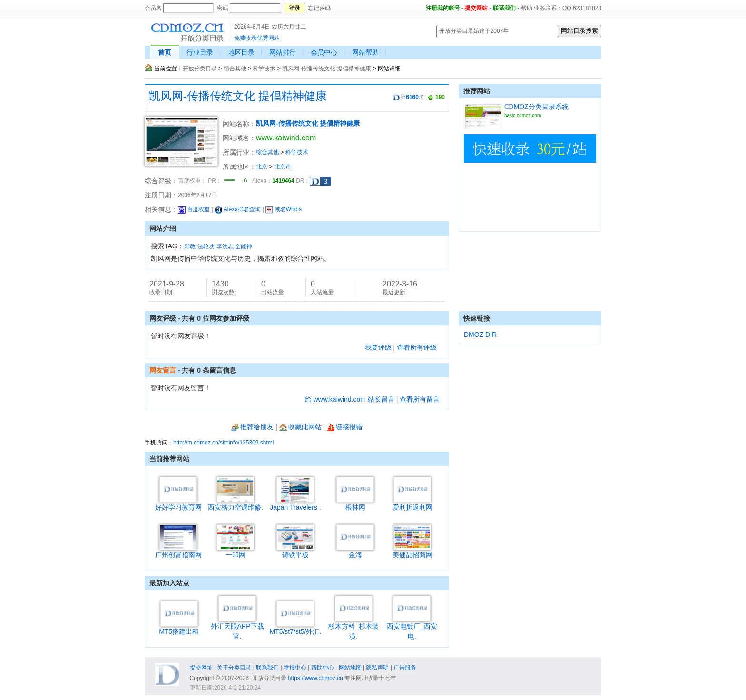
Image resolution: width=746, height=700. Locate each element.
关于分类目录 (234, 668)
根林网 (355, 504)
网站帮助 (365, 52)
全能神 (244, 246)
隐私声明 (377, 668)
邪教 (190, 246)
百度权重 (194, 209)
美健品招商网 (412, 551)
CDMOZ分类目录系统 (536, 107)
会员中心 (324, 52)
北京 (262, 167)
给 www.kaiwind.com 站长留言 (350, 399)
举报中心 (295, 668)
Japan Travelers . (295, 504)
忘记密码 (319, 8)
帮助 (527, 8)
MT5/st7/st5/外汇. (295, 628)
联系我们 (504, 8)
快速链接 (477, 318)
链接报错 (345, 427)
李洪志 (225, 246)
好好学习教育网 (178, 504)
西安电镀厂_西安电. (412, 628)
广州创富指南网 (178, 551)
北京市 (283, 167)
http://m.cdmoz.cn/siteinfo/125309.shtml (223, 443)
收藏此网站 (300, 427)
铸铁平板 (295, 551)
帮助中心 (323, 668)
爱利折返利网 (412, 504)
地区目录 (241, 52)
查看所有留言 (420, 399)
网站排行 (283, 52)
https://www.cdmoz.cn (315, 678)
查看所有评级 (417, 347)
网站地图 (350, 668)
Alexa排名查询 (238, 209)
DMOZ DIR (480, 335)
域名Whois (284, 209)
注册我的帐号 (443, 8)
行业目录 (200, 52)
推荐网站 (477, 91)
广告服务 (405, 668)
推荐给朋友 (252, 427)
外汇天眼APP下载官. (237, 628)
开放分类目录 (200, 69)
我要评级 (378, 347)
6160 (412, 97)
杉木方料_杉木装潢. (353, 628)
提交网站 (476, 8)
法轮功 (206, 246)
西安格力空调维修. (236, 504)
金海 (355, 551)
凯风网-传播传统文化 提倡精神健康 (327, 69)
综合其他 (235, 69)
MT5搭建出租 (179, 628)
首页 (165, 52)
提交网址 (201, 668)
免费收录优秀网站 (257, 38)
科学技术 (264, 69)
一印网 (235, 551)
